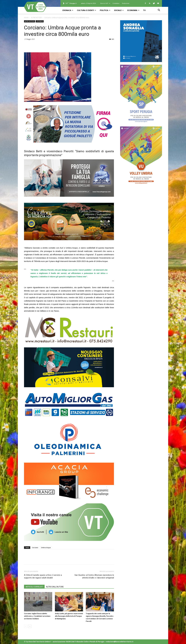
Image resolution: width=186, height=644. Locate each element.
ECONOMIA (133, 10)
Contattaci (116, 3)
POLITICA (105, 10)
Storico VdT (105, 3)
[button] (159, 10)
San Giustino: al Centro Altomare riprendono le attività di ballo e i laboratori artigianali (94, 576)
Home (26, 18)
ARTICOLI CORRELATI (34, 587)
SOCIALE (119, 10)
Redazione (126, 3)
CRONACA (68, 10)
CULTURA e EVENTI (87, 10)
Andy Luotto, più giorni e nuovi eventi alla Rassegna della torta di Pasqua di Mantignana (69, 616)
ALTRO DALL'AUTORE (55, 587)
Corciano (35, 548)
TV (144, 10)
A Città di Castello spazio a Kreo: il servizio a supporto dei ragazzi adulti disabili (43, 576)
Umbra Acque (46, 548)
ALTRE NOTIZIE (36, 18)
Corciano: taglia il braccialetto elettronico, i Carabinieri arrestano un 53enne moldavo (37, 616)
